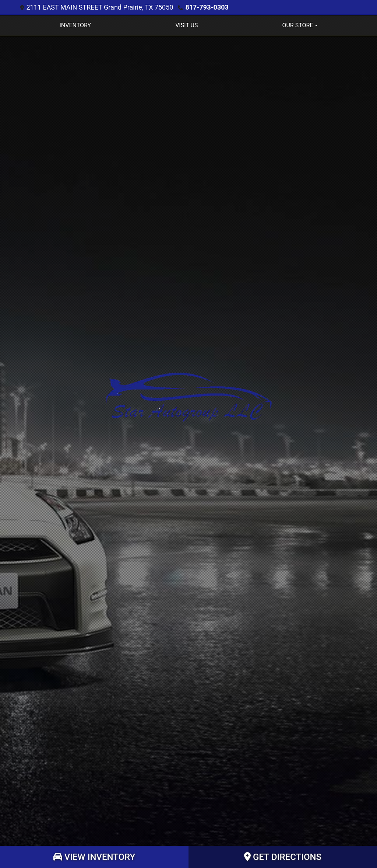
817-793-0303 (207, 7)
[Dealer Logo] (189, 397)
